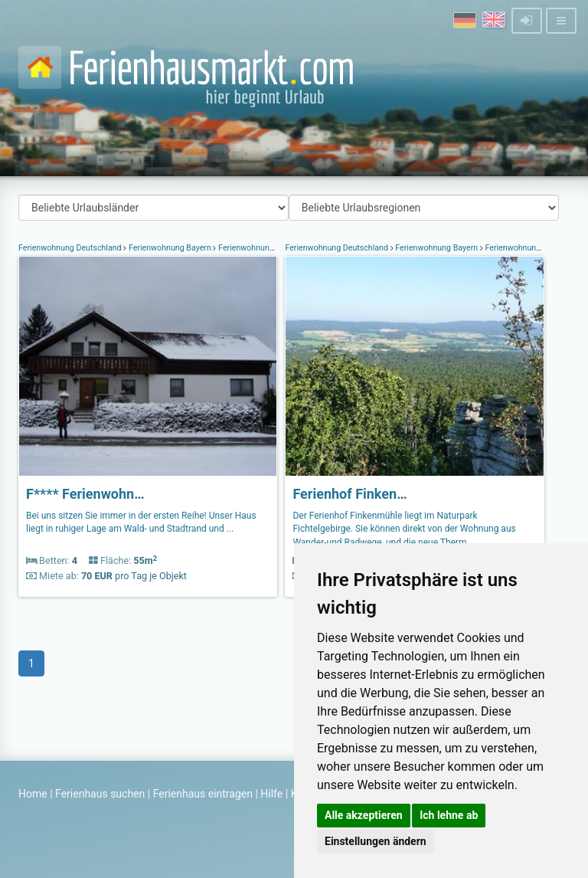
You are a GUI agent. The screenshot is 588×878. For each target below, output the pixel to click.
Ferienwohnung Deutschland (71, 248)
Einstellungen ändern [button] (376, 841)
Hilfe (271, 794)
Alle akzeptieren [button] (364, 815)
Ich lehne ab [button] (449, 815)
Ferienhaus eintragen (203, 794)
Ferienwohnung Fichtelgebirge (273, 248)
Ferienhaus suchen (100, 794)
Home (33, 794)
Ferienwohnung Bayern (170, 248)
